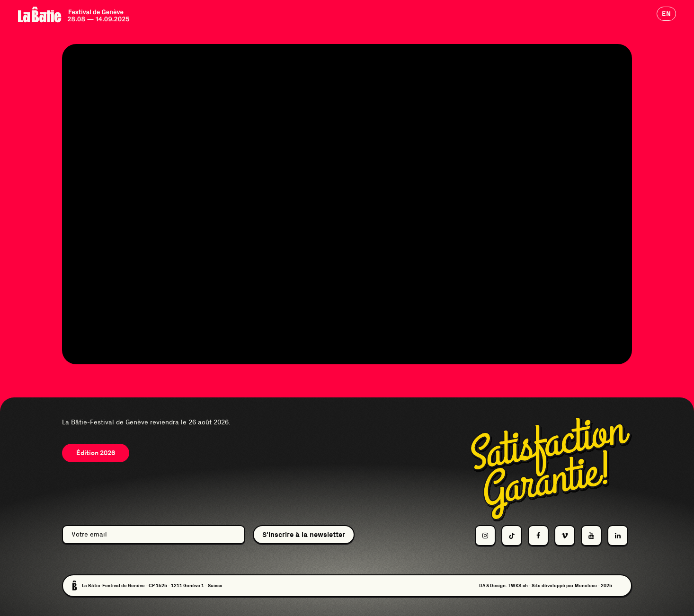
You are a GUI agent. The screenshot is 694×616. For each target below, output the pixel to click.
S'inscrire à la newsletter (304, 534)
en (666, 14)
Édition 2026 (96, 453)
